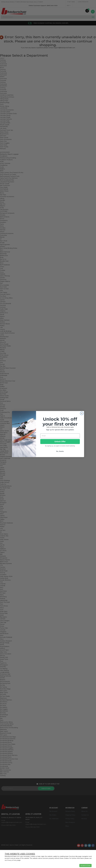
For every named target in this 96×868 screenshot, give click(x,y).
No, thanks (60, 451)
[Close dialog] (82, 413)
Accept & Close (85, 866)
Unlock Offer (60, 442)
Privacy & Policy (12, 860)
